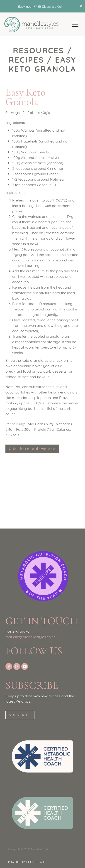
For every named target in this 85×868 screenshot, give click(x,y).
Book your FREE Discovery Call (40, 6)
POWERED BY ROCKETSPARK (27, 862)
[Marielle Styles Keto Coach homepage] (37, 24)
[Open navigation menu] (75, 24)
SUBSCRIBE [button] (20, 715)
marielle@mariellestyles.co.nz (30, 636)
